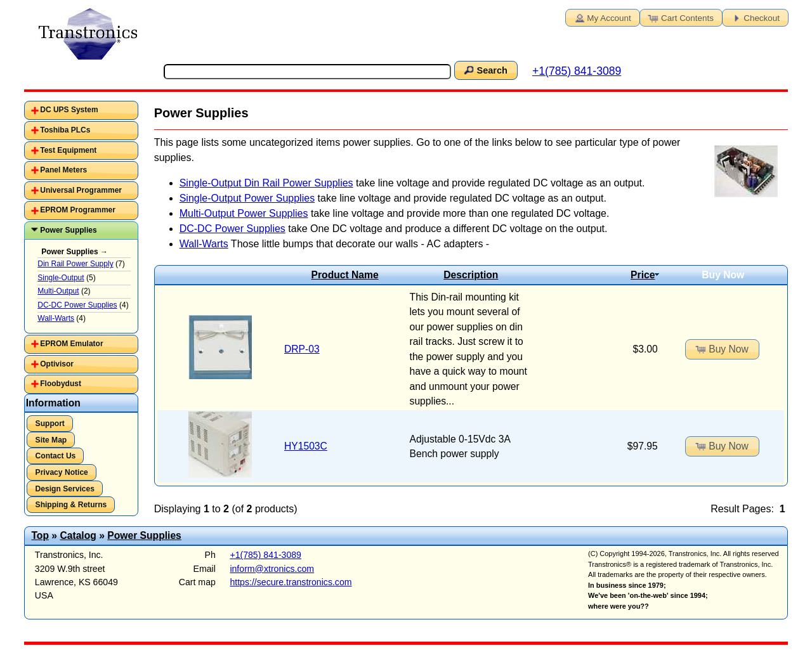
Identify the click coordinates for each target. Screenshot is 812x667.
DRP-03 (302, 349)
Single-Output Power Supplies (247, 198)
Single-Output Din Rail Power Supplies (266, 183)
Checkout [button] (754, 17)
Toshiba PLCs (65, 130)
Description (471, 275)
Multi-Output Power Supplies (244, 213)
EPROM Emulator (71, 344)
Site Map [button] (51, 440)
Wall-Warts (204, 244)
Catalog (78, 535)
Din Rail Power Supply (75, 264)
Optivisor (57, 364)
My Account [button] (601, 17)
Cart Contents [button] (680, 17)
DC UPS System (69, 110)
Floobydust (61, 384)
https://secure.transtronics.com (291, 582)
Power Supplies (68, 230)
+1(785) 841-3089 (577, 71)
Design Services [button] (65, 489)
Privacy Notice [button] (62, 472)
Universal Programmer (81, 190)
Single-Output (61, 278)
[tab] (81, 110)
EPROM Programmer (78, 210)
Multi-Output (58, 291)
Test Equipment (68, 150)
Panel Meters (63, 170)
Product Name (345, 275)
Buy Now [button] (721, 349)
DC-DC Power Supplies (232, 229)
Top (40, 535)
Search (485, 70)
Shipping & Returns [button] (71, 505)
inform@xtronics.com (272, 569)
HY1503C (306, 446)
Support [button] (50, 424)
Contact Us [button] (56, 456)
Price (645, 275)
